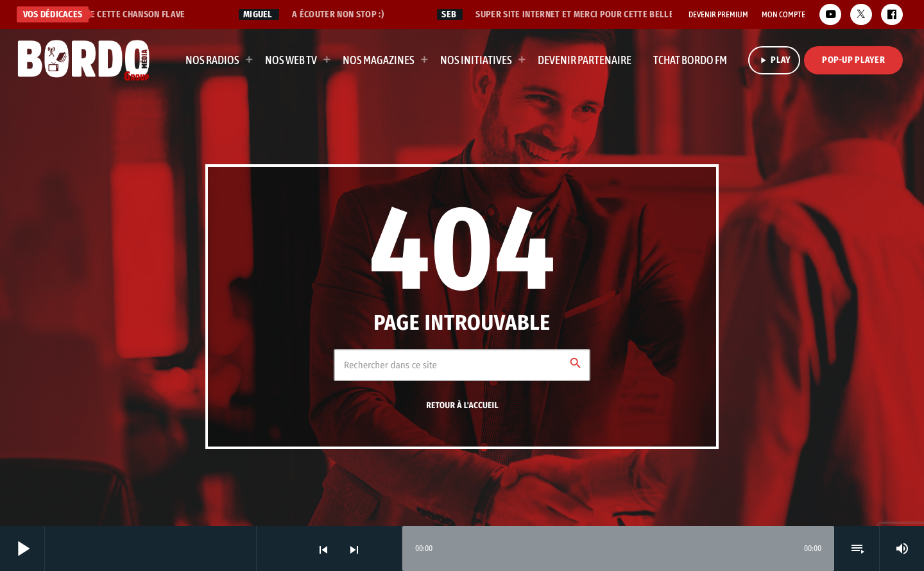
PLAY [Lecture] (774, 60)
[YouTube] (830, 14)
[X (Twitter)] (861, 14)
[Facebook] (892, 14)
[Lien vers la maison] (84, 60)
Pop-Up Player (853, 60)
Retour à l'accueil (462, 405)
